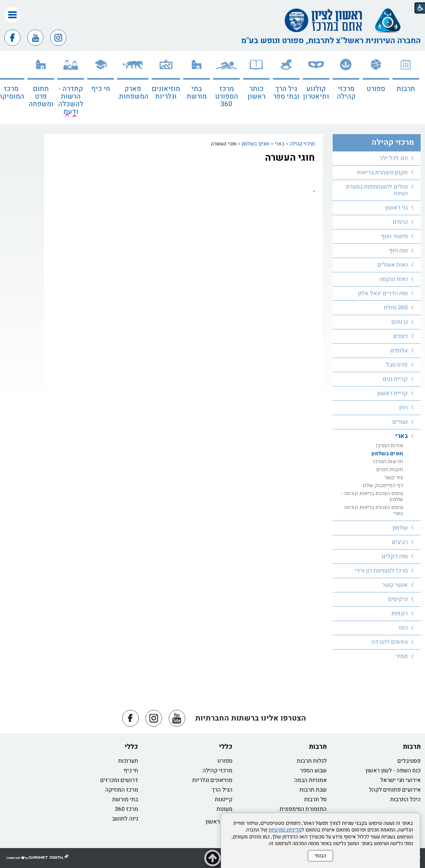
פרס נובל (397, 365)
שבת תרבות (313, 790)
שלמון (400, 528)
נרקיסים (398, 599)
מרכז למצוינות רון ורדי (381, 571)
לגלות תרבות (312, 761)
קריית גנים (395, 379)
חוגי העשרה (290, 158)
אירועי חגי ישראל (400, 780)
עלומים (399, 350)
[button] (12, 15)
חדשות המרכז (388, 462)
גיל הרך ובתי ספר (286, 93)
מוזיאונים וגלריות (166, 93)
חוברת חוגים (390, 470)
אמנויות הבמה (310, 780)
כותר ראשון (256, 93)
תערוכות (128, 761)
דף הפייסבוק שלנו (383, 485)
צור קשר (394, 477)
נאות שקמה (393, 279)
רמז (403, 628)
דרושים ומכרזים (119, 780)
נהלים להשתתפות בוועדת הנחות (377, 190)
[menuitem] (406, 87)
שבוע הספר (313, 771)
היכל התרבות (405, 799)
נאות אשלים (392, 265)
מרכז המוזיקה (122, 790)
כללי (226, 747)
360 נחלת (396, 308)
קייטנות (224, 799)
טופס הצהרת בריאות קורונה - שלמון (372, 496)
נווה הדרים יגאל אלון (383, 293)
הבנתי (320, 856)
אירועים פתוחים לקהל (395, 790)
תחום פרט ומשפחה (41, 96)
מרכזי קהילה (346, 93)
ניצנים (400, 336)
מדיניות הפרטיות (285, 830)
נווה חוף (398, 251)
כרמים (400, 222)
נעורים (400, 422)
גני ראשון (396, 208)
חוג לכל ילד (394, 158)
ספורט (376, 89)
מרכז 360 (127, 809)
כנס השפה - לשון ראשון (393, 771)
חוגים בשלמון (255, 144)
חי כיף (101, 89)
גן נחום (399, 322)
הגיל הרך (222, 790)
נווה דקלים (395, 556)
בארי (280, 144)
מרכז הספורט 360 (227, 96)
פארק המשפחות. (133, 93)
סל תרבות (315, 799)
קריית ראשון (392, 393)
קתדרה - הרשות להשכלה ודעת (71, 100)
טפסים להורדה (390, 642)
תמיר (402, 656)
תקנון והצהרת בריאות (382, 173)
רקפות (400, 613)
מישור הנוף (394, 236)
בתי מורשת (197, 93)
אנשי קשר (395, 585)
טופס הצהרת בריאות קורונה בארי (374, 510)
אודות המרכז (389, 446)
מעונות (224, 809)
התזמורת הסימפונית (303, 809)
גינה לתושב (125, 819)
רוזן (403, 408)
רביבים (400, 542)
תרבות (406, 89)
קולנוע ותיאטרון (316, 93)
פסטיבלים (409, 761)
